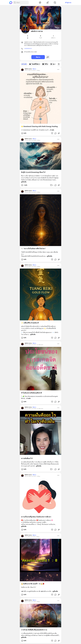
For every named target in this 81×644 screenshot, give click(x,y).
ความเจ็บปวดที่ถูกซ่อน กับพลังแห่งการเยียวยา (36, 517)
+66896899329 (28, 48)
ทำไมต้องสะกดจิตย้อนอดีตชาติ (31, 393)
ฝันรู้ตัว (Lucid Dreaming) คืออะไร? (33, 172)
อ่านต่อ (52, 130)
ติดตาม (38, 57)
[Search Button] (15, 3)
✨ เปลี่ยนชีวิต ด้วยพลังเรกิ (30, 323)
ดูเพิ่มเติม (24, 182)
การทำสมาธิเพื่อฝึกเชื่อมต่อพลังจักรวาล (34, 630)
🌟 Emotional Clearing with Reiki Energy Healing (39, 126)
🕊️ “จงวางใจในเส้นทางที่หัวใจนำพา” (33, 248)
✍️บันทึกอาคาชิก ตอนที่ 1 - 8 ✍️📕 (33, 584)
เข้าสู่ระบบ (68, 3)
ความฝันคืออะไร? (27, 458)
